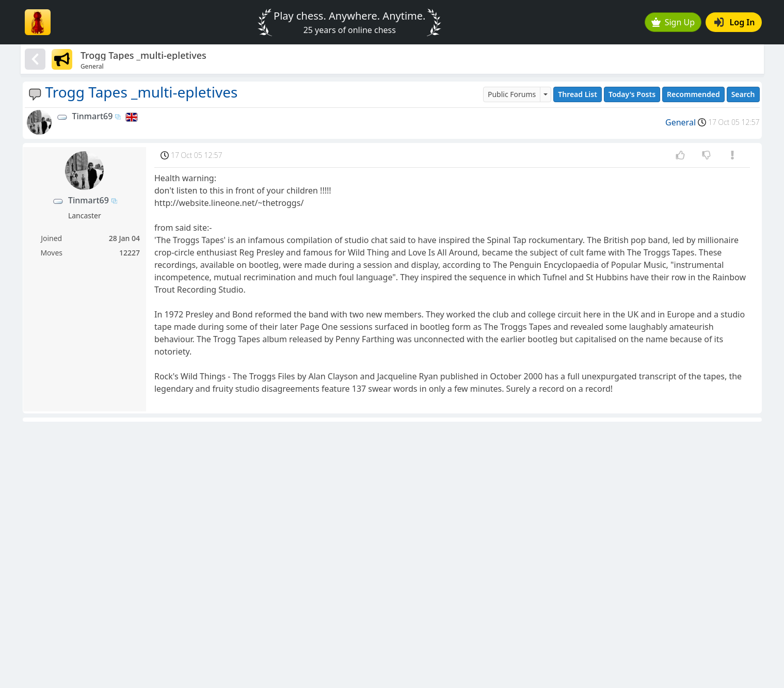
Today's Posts (632, 94)
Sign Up (673, 22)
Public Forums (512, 94)
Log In (735, 22)
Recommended (693, 94)
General (681, 122)
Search (743, 94)
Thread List (578, 94)
